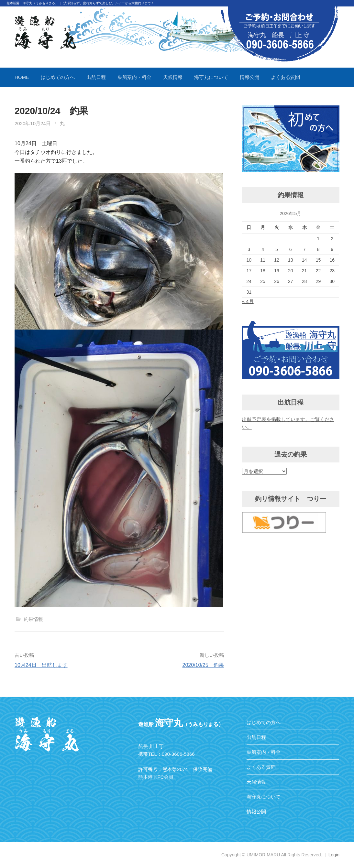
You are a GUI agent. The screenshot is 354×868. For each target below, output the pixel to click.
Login (334, 855)
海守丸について (211, 77)
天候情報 (173, 77)
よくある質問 (285, 77)
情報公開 (249, 77)
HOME (22, 77)
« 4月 (248, 301)
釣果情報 (33, 619)
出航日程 (96, 77)
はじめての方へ (58, 77)
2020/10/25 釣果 (203, 665)
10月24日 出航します (41, 665)
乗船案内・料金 (134, 77)
